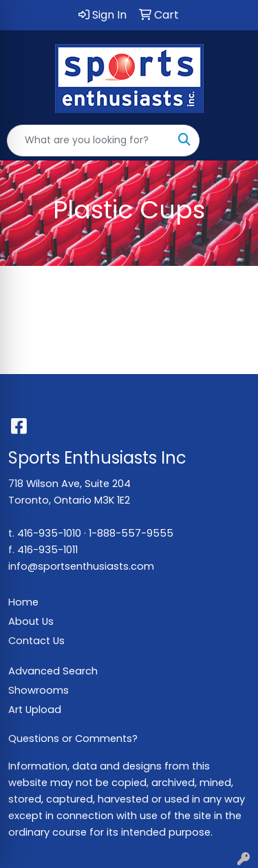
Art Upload (35, 710)
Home (23, 602)
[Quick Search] (89, 141)
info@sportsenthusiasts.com (81, 566)
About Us (31, 621)
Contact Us (36, 641)
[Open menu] (230, 141)
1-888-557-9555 (131, 533)
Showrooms (39, 690)
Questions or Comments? (73, 738)
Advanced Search (53, 671)
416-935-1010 (49, 533)
